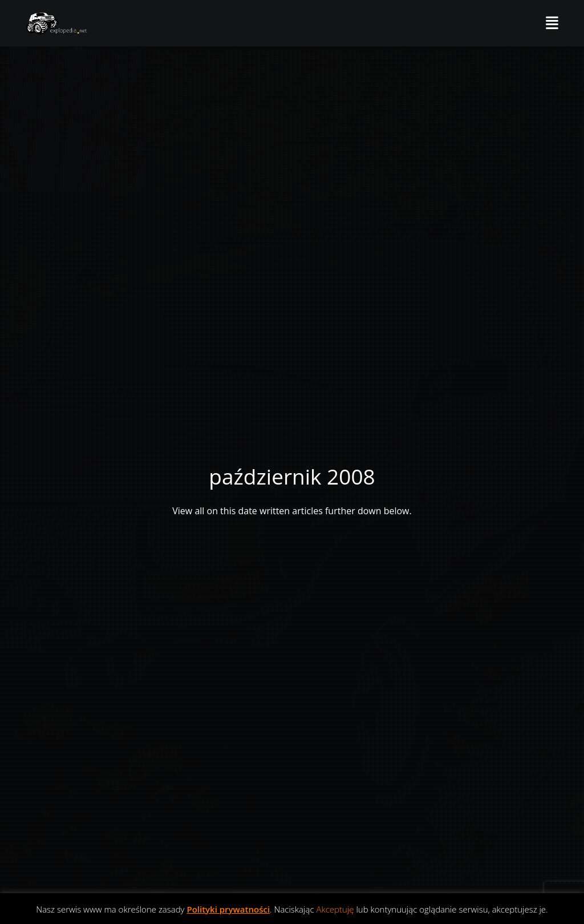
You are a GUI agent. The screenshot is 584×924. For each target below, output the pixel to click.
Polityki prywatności (228, 909)
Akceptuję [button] (335, 909)
